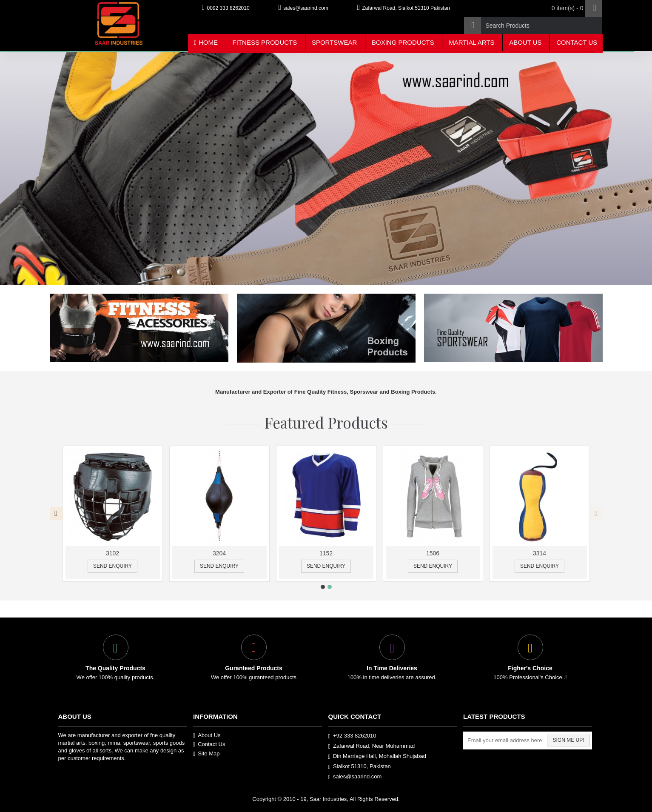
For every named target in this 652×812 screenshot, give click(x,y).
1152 (326, 553)
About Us (207, 735)
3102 (112, 553)
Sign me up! (568, 740)
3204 (219, 553)
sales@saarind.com (355, 777)
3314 (540, 553)
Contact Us (209, 744)
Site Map (206, 754)
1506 (433, 553)
